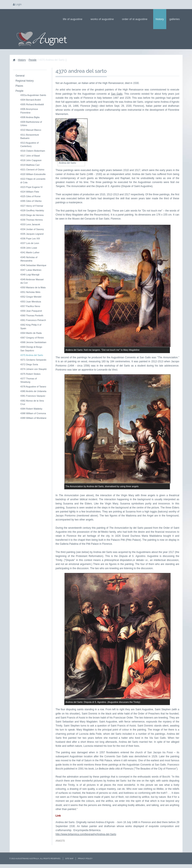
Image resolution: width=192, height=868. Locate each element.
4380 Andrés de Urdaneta (33, 391)
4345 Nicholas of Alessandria (29, 259)
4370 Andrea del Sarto (32, 355)
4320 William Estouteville (33, 174)
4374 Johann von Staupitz (34, 369)
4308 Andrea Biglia (30, 117)
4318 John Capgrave (31, 160)
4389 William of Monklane (34, 418)
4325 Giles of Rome (30, 196)
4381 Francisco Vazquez (33, 396)
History (160, 19)
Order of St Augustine (136, 19)
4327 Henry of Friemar (32, 206)
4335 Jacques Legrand (32, 234)
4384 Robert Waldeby (31, 409)
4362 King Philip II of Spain (31, 326)
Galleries (176, 19)
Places (19, 86)
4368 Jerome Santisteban (33, 342)
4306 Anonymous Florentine (29, 111)
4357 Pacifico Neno (30, 306)
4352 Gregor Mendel (31, 297)
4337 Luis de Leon (30, 243)
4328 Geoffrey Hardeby (32, 210)
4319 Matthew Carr (30, 165)
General (20, 76)
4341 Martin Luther (30, 252)
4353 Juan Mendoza (31, 302)
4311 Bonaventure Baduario (30, 136)
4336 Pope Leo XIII (30, 239)
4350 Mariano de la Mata (33, 287)
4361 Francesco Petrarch (33, 320)
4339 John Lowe (29, 248)
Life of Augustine (74, 19)
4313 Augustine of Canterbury (30, 144)
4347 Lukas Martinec (31, 270)
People (33, 60)
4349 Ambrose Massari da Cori (32, 281)
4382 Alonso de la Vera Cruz (32, 402)
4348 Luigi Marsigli (30, 275)
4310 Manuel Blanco (31, 130)
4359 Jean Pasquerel (31, 311)
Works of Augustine (103, 19)
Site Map (69, 859)
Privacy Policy (85, 859)
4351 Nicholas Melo (30, 292)
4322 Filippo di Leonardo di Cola (33, 181)
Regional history (25, 81)
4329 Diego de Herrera (32, 215)
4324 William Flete (30, 192)
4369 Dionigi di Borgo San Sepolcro (31, 349)
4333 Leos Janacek (30, 224)
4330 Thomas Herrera (32, 220)
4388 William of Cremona (33, 413)
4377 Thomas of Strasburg (29, 380)
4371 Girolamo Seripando (33, 360)
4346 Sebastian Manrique (33, 265)
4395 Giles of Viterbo (31, 201)
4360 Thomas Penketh (32, 315)
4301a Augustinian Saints (33, 95)
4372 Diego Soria (29, 364)
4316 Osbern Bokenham (33, 151)
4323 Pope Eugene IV (32, 187)
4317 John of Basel (30, 156)
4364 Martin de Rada (31, 333)
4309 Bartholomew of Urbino (31, 124)
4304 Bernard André (31, 100)
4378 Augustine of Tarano (33, 387)
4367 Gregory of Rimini (32, 338)
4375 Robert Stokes (30, 374)
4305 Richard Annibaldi (32, 104)
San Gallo (117, 94)
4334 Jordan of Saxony (32, 229)
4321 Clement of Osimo (32, 170)
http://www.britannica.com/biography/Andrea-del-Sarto (86, 834)
